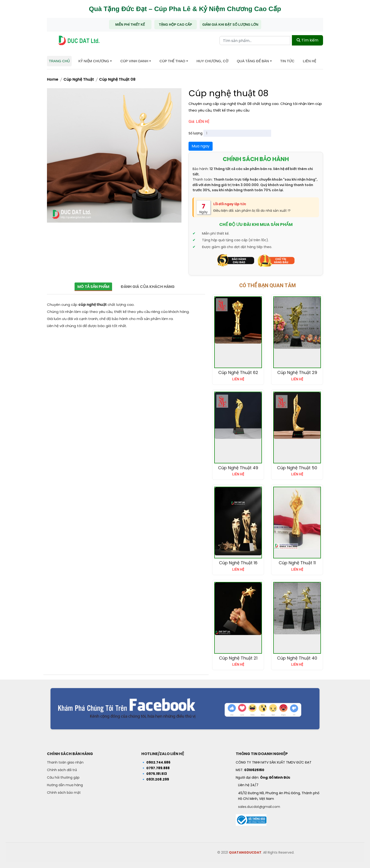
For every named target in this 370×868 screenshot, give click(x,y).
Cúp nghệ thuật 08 (117, 79)
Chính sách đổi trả (62, 770)
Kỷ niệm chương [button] (94, 61)
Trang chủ (59, 61)
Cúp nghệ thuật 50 (297, 468)
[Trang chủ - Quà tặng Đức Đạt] (79, 40)
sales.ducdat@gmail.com (259, 807)
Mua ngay (201, 146)
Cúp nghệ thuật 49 (238, 468)
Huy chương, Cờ (212, 61)
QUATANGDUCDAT (245, 852)
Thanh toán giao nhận (65, 762)
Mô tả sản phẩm (93, 287)
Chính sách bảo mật (64, 793)
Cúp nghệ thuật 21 (238, 658)
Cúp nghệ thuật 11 (297, 563)
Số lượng (196, 133)
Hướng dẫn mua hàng (65, 785)
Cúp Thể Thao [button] (172, 61)
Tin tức (287, 61)
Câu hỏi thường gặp (63, 777)
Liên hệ (310, 61)
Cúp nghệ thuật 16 (238, 563)
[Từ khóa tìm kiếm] (255, 40)
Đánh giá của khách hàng (148, 287)
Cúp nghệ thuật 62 (238, 372)
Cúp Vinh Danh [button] (134, 61)
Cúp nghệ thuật (79, 79)
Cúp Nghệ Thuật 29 (297, 372)
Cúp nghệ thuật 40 (297, 658)
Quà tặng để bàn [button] (253, 61)
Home (53, 79)
